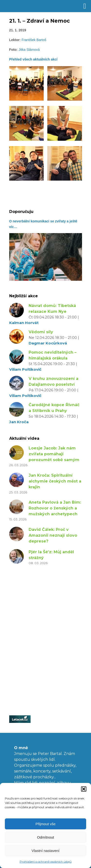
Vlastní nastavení (45, 851)
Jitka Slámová (29, 50)
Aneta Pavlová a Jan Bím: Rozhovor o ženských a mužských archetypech (55, 508)
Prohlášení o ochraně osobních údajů (46, 862)
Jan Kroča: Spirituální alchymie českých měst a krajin (55, 481)
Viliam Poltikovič (25, 369)
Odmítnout (45, 837)
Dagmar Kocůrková (48, 343)
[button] (84, 789)
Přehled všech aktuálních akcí (33, 59)
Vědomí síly (41, 332)
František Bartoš (34, 40)
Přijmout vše (45, 824)
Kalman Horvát (24, 323)
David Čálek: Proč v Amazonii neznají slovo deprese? (53, 535)
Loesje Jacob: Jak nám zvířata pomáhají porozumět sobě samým (54, 454)
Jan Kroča (19, 422)
